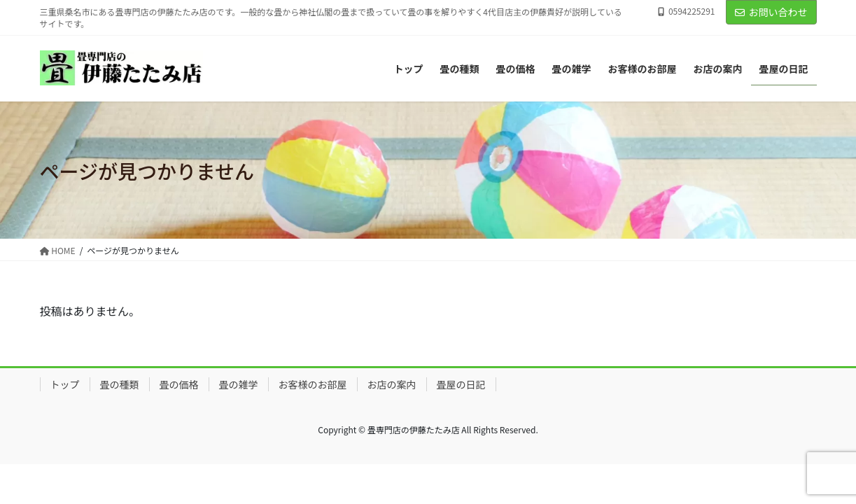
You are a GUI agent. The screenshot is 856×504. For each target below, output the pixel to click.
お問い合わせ (771, 12)
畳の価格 (179, 384)
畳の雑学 (239, 384)
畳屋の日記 (461, 384)
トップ (65, 384)
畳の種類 (120, 384)
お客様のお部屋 (313, 384)
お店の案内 (392, 384)
